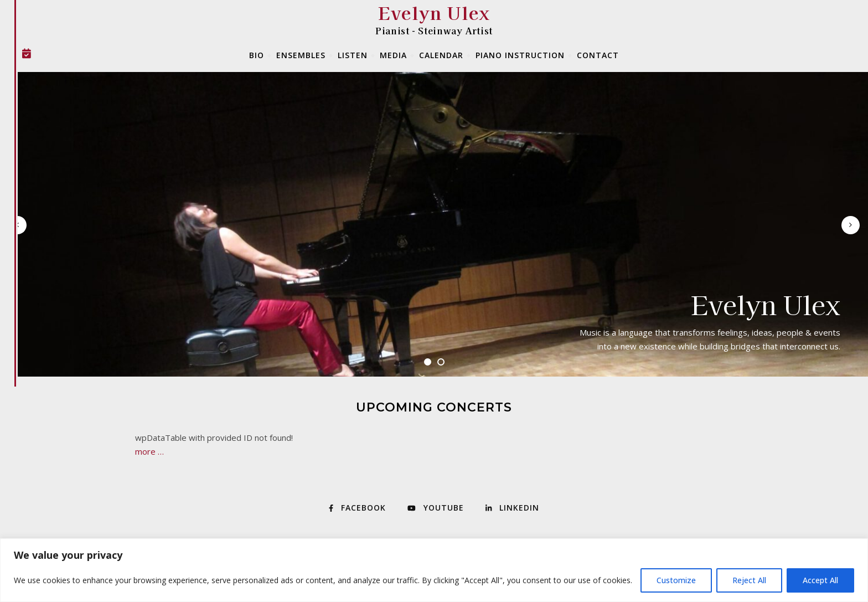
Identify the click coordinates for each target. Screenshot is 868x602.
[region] (434, 570)
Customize (676, 580)
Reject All (749, 580)
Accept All (820, 580)
